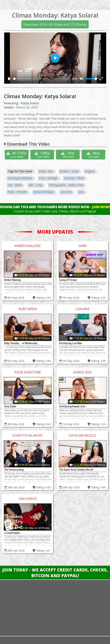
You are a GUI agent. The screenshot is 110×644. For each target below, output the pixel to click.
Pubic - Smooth (17, 192)
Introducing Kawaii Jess (72, 406)
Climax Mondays (43, 192)
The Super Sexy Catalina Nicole (76, 470)
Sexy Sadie (10, 406)
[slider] (42, 79)
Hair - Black (15, 185)
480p (94, 155)
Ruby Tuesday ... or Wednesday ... (22, 343)
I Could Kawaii (12, 533)
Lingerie (90, 171)
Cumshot (66, 192)
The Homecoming (14, 470)
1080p (43, 155)
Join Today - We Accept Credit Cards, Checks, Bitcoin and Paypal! (55, 573)
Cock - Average (48, 178)
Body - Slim (46, 171)
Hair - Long (35, 185)
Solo (81, 192)
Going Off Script (68, 280)
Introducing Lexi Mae (71, 343)
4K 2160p (17, 155)
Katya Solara (30, 103)
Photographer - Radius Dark (66, 185)
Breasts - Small (69, 171)
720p (68, 155)
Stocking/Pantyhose (20, 178)
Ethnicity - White (74, 178)
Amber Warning (12, 280)
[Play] (9, 79)
